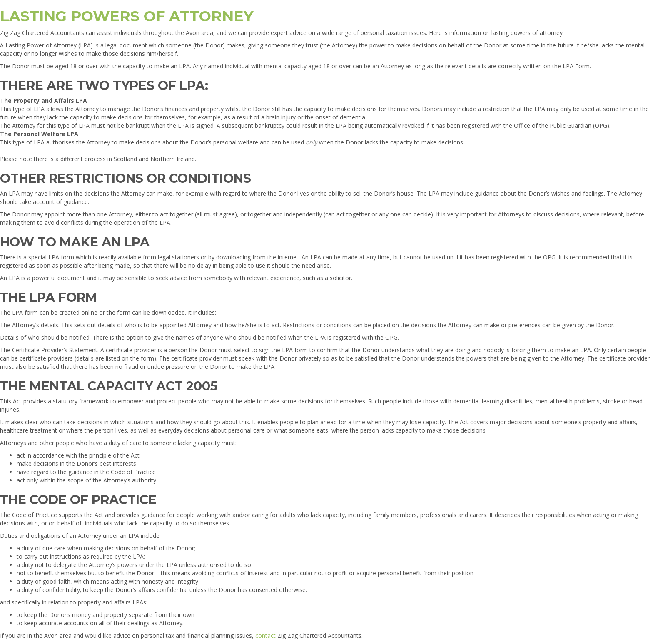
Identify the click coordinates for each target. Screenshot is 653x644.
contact (265, 635)
